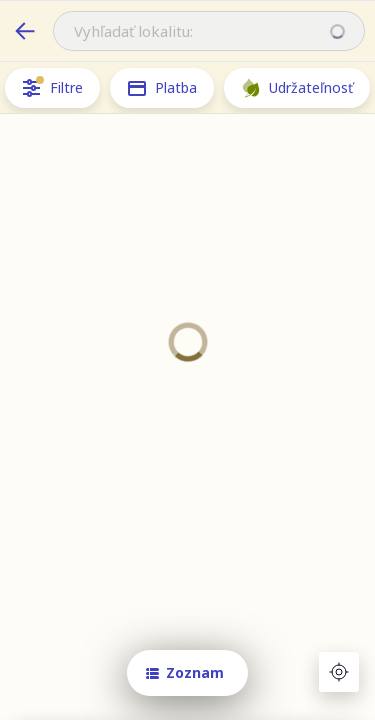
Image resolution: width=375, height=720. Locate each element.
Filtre (52, 88)
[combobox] (209, 31)
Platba (162, 88)
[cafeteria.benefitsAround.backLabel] (25, 31)
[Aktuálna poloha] (339, 672)
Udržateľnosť (297, 88)
